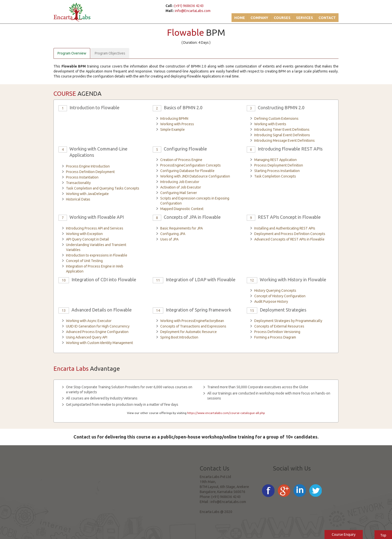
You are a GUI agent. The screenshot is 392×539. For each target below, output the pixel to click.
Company (259, 18)
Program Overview (72, 53)
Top (383, 535)
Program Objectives (110, 53)
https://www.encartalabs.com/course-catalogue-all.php (226, 413)
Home (240, 18)
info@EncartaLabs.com (193, 11)
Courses (282, 18)
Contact (327, 18)
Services (304, 18)
